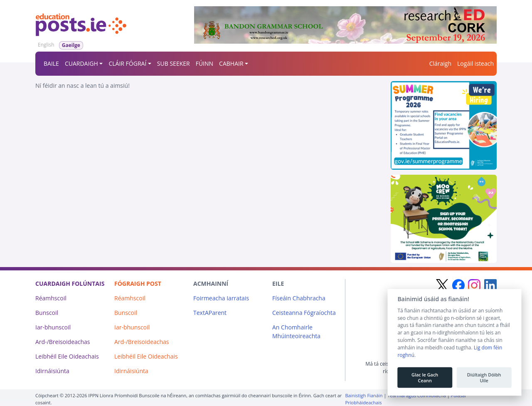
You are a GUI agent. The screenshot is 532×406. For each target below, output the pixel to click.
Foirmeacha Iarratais (221, 298)
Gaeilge (71, 45)
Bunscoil (47, 313)
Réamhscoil (51, 298)
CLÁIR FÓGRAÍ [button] (127, 63)
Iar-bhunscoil (53, 327)
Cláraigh (440, 63)
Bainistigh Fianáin (364, 395)
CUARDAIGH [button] (81, 63)
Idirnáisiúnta (52, 371)
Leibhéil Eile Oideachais (67, 356)
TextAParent (210, 313)
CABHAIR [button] (231, 63)
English (46, 45)
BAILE (51, 63)
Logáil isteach (475, 63)
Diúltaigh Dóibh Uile (484, 378)
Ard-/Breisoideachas (63, 342)
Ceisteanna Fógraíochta (304, 313)
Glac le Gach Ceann (425, 378)
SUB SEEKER (174, 63)
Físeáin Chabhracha (299, 298)
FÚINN (204, 63)
